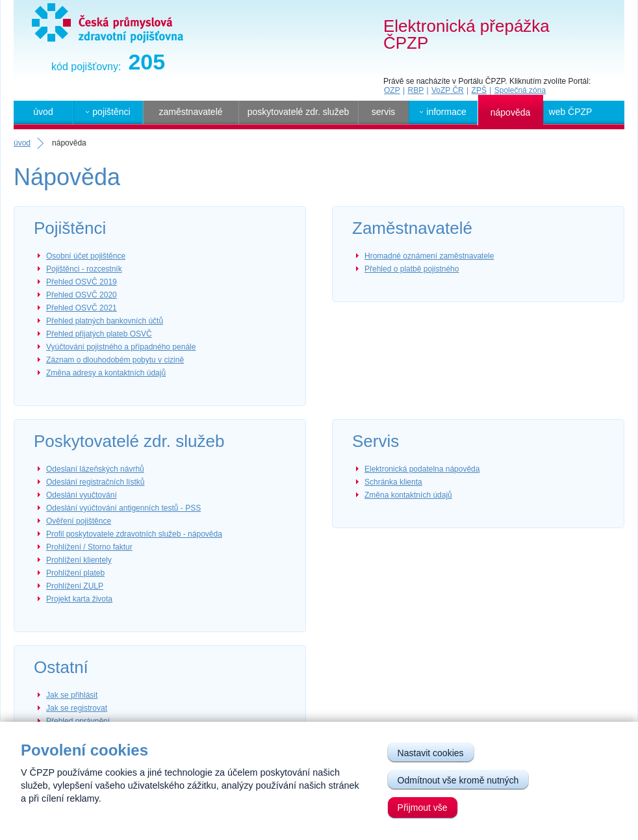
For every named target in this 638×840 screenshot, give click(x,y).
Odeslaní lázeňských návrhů (95, 469)
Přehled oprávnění (78, 721)
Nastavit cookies (431, 753)
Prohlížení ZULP (75, 586)
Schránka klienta (393, 482)
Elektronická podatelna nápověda (422, 469)
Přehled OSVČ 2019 (82, 282)
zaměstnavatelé (190, 112)
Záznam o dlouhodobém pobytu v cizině (115, 360)
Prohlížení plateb (75, 573)
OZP (392, 90)
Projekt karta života (79, 599)
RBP (415, 90)
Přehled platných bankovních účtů (105, 321)
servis (384, 112)
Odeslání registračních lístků (95, 482)
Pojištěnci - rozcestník (84, 269)
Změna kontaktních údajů (408, 495)
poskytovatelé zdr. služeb (298, 112)
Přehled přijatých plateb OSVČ (99, 334)
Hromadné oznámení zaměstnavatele (429, 256)
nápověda (511, 112)
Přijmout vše (423, 808)
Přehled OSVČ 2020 (82, 295)
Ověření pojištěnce (79, 521)
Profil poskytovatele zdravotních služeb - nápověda (134, 534)
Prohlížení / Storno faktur (89, 547)
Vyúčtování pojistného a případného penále (121, 347)
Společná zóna (520, 90)
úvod (43, 112)
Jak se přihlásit (72, 695)
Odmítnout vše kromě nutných (458, 780)
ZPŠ (479, 90)
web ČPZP (571, 112)
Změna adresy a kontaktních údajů (106, 373)
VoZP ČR (448, 90)
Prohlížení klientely (79, 560)
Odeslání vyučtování (82, 495)
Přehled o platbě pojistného (412, 269)
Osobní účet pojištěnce (86, 256)
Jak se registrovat (77, 708)
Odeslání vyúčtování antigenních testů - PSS (123, 508)
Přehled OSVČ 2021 (82, 308)
